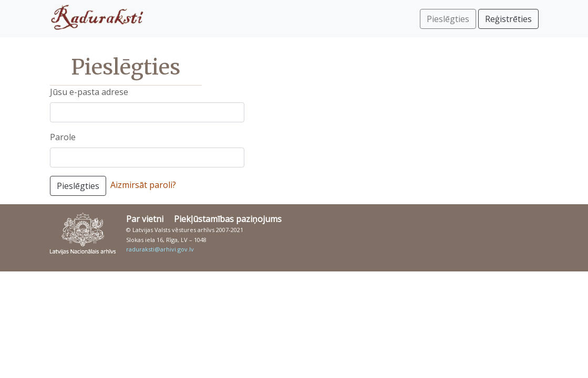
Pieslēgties (78, 186)
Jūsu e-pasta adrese (89, 92)
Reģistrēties (508, 19)
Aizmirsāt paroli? (143, 185)
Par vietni (145, 219)
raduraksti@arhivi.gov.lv (160, 249)
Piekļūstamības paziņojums (228, 219)
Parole (63, 137)
